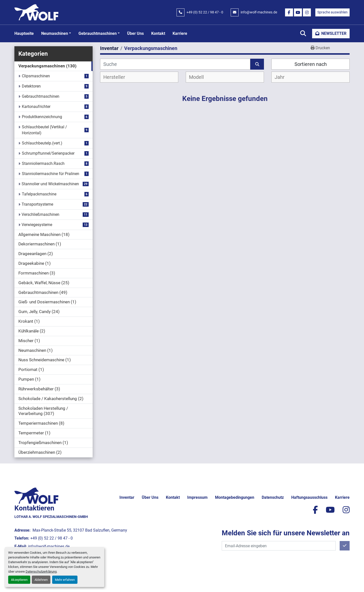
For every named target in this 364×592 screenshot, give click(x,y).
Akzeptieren (19, 580)
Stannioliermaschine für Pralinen (51, 174)
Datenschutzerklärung (41, 571)
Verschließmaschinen (40, 214)
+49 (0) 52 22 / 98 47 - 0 (205, 12)
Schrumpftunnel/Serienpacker (48, 153)
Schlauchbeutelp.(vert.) (42, 143)
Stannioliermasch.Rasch (43, 163)
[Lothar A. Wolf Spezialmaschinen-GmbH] (36, 495)
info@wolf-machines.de (259, 12)
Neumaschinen (55, 33)
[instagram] (307, 12)
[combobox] (139, 77)
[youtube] (298, 12)
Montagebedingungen (235, 497)
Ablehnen (41, 580)
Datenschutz (273, 497)
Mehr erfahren (65, 580)
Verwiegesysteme (37, 225)
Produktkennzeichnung (42, 117)
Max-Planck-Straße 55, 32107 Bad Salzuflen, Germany (79, 530)
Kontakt (158, 33)
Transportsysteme (37, 204)
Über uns (135, 33)
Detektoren (31, 86)
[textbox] (118, 77)
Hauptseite (24, 33)
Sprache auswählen (332, 12)
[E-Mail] (279, 546)
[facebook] (289, 12)
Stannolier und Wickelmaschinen (50, 184)
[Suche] (175, 64)
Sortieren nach (311, 64)
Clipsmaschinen (36, 76)
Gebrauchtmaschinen (98, 33)
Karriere (180, 33)
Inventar (127, 497)
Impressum (197, 497)
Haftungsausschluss (309, 497)
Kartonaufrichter (36, 107)
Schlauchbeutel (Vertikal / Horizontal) (44, 130)
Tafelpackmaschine (39, 194)
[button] (56, 34)
